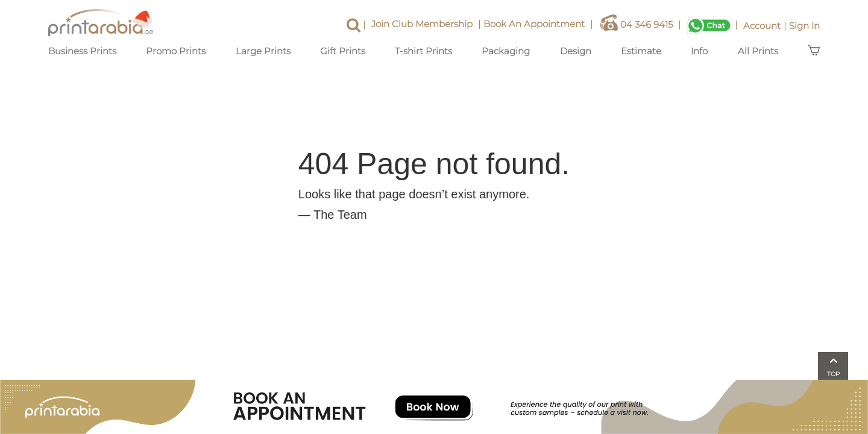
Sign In (804, 26)
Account (766, 26)
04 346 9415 (642, 26)
